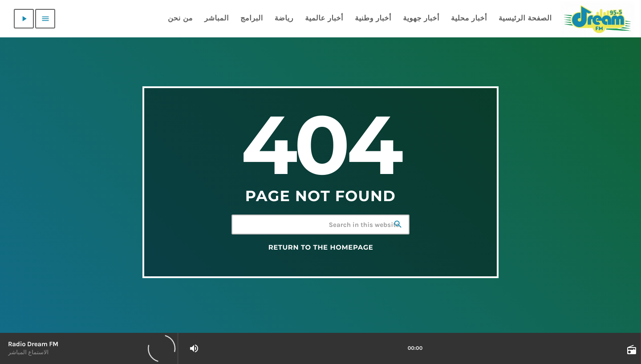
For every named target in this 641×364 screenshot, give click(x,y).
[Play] (24, 19)
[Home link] (597, 19)
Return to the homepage (321, 247)
